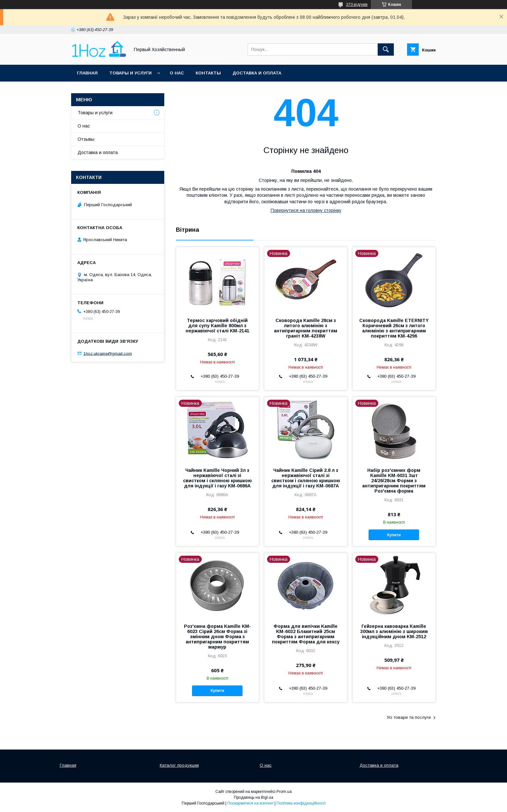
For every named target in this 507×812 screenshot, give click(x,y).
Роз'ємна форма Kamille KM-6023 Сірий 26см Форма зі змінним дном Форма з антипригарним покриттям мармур (217, 637)
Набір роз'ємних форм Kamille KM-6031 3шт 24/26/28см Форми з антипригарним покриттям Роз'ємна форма (394, 481)
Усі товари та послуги (409, 717)
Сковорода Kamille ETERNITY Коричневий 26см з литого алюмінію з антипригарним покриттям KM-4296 (394, 328)
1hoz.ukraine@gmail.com (108, 353)
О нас (177, 73)
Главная (87, 73)
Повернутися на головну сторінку (306, 210)
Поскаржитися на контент (250, 803)
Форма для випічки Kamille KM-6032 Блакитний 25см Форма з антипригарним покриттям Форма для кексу (306, 634)
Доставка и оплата (257, 73)
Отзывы (86, 139)
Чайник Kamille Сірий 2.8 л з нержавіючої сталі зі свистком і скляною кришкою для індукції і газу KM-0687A (306, 478)
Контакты (208, 73)
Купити (394, 535)
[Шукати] (386, 50)
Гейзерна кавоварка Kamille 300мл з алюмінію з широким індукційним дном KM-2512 (394, 631)
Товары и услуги (130, 73)
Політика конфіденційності (301, 803)
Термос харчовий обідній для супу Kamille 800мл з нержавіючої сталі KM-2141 (217, 326)
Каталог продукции (179, 765)
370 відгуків (357, 5)
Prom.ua (284, 792)
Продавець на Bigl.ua (253, 797)
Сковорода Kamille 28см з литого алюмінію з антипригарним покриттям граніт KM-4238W (306, 328)
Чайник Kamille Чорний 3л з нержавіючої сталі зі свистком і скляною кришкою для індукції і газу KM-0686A (217, 478)
